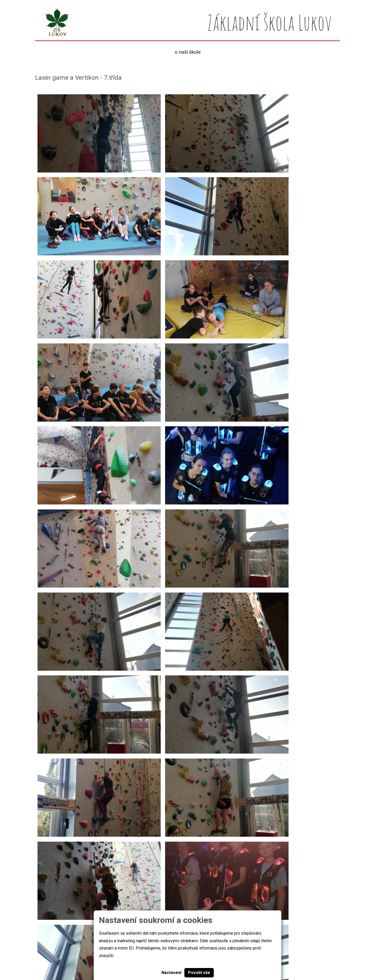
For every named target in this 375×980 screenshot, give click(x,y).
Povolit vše (199, 973)
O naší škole (188, 52)
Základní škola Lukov (56, 960)
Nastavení (171, 973)
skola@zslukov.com (288, 961)
